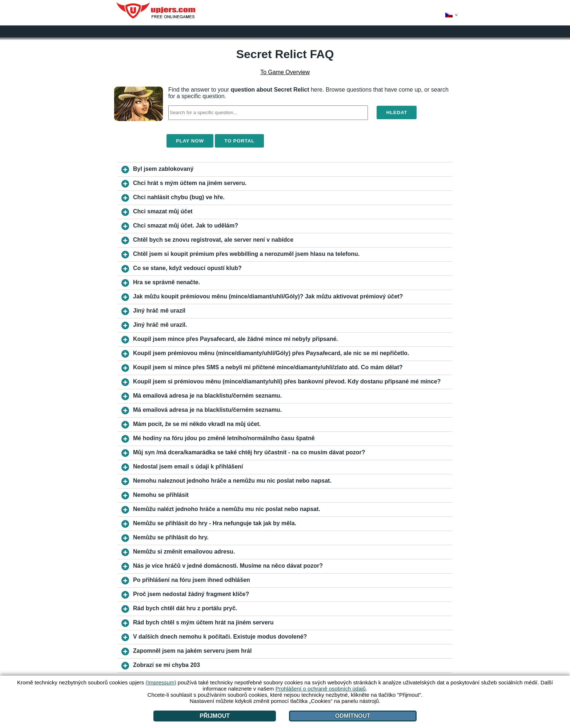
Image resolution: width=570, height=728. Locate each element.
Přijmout (215, 716)
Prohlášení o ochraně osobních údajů (321, 689)
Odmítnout (353, 716)
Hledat (397, 112)
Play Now (190, 141)
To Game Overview (285, 72)
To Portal (239, 141)
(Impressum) (161, 682)
